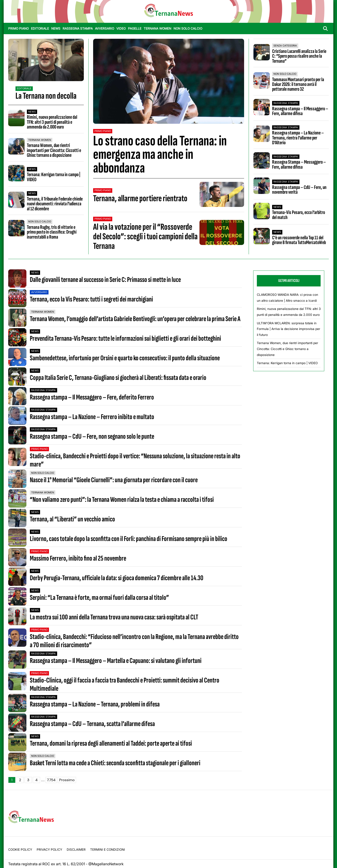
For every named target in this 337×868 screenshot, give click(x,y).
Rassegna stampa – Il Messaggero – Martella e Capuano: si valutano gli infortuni (116, 661)
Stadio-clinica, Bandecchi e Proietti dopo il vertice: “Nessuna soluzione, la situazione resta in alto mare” (135, 460)
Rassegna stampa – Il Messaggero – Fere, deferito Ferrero (92, 397)
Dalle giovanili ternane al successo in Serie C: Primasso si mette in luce (105, 280)
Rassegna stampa (78, 28)
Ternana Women (157, 28)
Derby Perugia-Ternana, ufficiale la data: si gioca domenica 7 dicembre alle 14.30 (117, 578)
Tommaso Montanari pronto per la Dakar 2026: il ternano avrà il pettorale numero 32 (298, 84)
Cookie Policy (20, 850)
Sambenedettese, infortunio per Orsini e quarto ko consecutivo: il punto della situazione (125, 358)
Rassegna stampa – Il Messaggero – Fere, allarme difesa (300, 111)
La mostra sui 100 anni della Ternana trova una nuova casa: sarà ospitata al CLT (114, 617)
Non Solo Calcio (188, 28)
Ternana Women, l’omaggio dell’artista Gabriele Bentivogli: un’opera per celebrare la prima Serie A (135, 319)
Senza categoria (285, 46)
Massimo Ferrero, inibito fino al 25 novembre (78, 558)
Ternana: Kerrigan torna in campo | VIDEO (54, 177)
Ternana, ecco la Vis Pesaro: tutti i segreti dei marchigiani (91, 299)
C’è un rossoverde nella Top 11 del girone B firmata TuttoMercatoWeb (299, 240)
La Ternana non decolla (46, 96)
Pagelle (135, 28)
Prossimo (67, 780)
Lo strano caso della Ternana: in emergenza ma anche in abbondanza (160, 154)
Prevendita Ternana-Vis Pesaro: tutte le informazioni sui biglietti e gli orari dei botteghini (125, 339)
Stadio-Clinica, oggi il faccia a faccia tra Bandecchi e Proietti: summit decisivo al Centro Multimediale (125, 684)
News (56, 28)
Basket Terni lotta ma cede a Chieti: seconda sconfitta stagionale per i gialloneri (115, 763)
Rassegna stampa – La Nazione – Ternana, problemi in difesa (95, 704)
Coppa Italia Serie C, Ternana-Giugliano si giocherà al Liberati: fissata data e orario (118, 378)
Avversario (105, 28)
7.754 (51, 780)
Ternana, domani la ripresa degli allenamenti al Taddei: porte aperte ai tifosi (111, 743)
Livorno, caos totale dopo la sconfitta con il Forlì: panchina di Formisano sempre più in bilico (129, 539)
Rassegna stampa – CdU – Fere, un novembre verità (299, 190)
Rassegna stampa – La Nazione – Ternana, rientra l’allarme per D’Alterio (298, 138)
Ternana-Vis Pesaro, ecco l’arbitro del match (299, 215)
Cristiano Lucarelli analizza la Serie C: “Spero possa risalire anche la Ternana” (299, 56)
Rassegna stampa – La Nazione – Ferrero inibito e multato (92, 417)
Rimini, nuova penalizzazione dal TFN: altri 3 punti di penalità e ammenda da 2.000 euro (52, 122)
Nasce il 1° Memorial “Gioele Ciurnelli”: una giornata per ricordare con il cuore (114, 480)
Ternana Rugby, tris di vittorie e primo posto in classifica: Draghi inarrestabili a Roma (52, 232)
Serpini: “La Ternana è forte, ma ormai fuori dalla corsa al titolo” (99, 598)
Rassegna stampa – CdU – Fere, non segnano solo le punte (92, 437)
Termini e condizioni (108, 850)
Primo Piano (18, 28)
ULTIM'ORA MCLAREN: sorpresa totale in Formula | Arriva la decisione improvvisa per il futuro (288, 329)
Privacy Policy (49, 850)
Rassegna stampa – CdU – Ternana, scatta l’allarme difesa (92, 724)
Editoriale (40, 28)
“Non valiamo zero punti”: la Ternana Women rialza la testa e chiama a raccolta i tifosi (122, 500)
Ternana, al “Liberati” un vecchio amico (72, 519)
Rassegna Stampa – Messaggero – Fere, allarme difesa (299, 164)
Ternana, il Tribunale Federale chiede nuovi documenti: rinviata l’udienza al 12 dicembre (55, 204)
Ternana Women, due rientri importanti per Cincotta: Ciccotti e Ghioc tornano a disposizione (54, 150)
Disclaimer (76, 850)
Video (121, 28)
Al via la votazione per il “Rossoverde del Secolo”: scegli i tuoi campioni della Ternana (145, 237)
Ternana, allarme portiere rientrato (140, 198)
